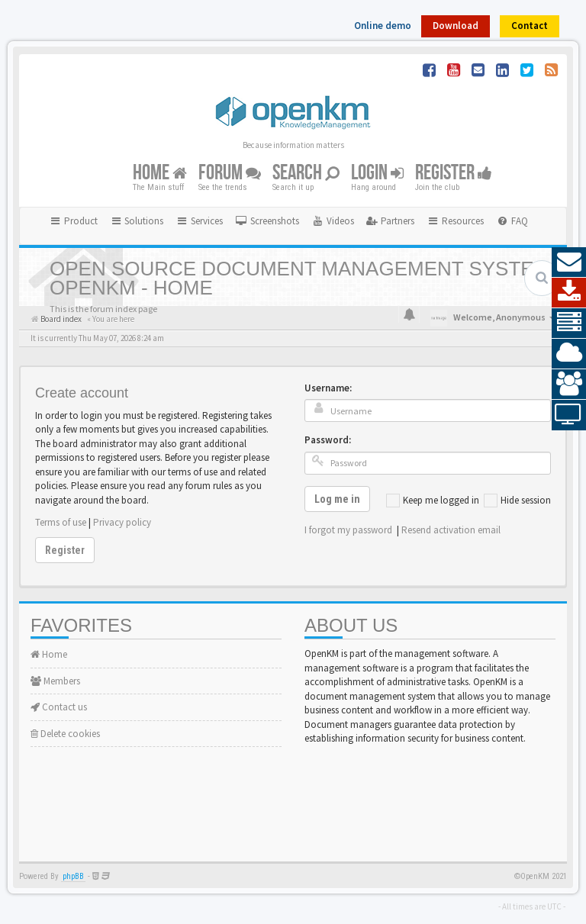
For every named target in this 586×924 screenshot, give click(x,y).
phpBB (73, 876)
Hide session (517, 501)
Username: (328, 388)
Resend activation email (451, 530)
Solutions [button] (137, 221)
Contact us (59, 707)
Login (377, 173)
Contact (530, 26)
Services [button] (199, 221)
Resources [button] (455, 221)
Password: (328, 440)
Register (454, 173)
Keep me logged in (433, 501)
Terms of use (61, 522)
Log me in (337, 499)
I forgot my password (348, 530)
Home (160, 173)
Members (55, 681)
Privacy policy (122, 522)
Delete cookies (65, 734)
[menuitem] (267, 221)
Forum (230, 173)
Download (456, 26)
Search (306, 173)
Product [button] (73, 221)
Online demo (383, 26)
